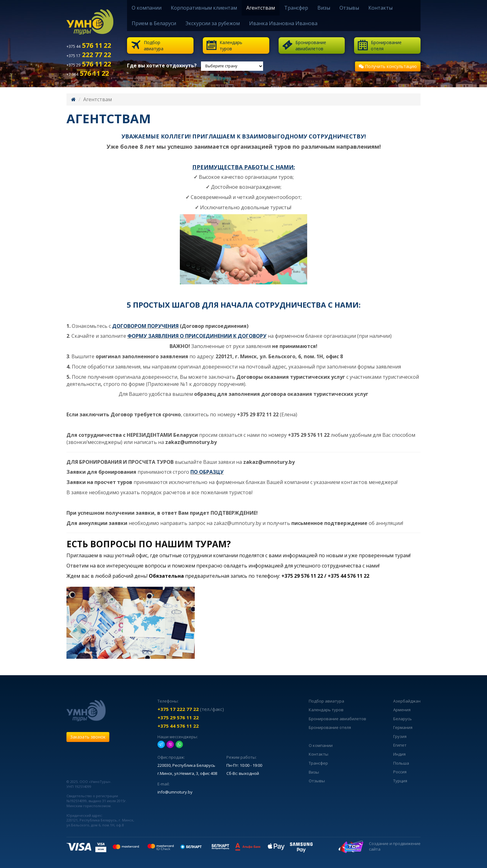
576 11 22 (89, 45)
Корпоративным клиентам (204, 8)
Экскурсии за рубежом (213, 23)
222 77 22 (89, 55)
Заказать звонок (88, 737)
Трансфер (296, 8)
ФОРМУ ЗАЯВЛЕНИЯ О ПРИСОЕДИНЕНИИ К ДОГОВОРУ (197, 336)
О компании (147, 8)
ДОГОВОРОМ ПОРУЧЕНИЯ (145, 326)
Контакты (380, 8)
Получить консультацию (388, 66)
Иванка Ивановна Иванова (283, 23)
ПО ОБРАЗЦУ (207, 472)
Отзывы (349, 8)
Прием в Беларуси (154, 23)
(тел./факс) (191, 709)
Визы (324, 8)
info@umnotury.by (175, 792)
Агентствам (261, 8)
